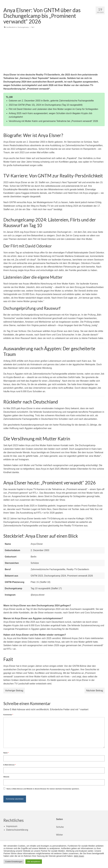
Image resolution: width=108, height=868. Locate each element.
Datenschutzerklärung (17, 830)
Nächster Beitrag (95, 691)
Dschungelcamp (23, 27)
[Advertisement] (54, 52)
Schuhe (60, 827)
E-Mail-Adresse (9, 765)
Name (6, 753)
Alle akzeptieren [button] (34, 862)
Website (6, 777)
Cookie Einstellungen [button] (14, 862)
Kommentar (8, 715)
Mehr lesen (79, 856)
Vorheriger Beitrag (14, 691)
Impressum (12, 826)
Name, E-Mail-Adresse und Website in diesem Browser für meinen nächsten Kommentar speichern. (43, 789)
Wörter (59, 835)
